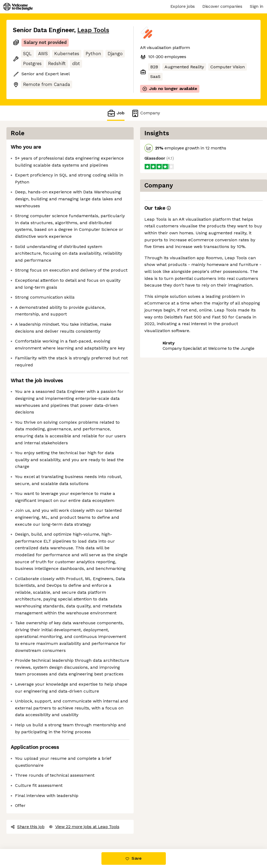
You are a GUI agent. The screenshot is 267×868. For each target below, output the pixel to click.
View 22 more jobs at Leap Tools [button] (84, 827)
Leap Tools (93, 30)
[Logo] (18, 7)
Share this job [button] (28, 827)
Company (145, 113)
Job (116, 113)
